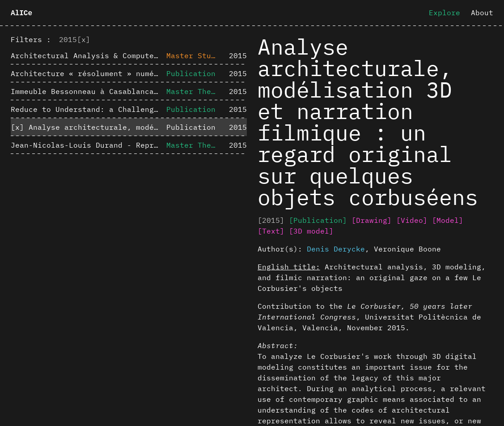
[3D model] (311, 231)
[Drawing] (372, 220)
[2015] (271, 220)
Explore (445, 13)
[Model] (448, 220)
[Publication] (318, 220)
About (482, 13)
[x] (84, 39)
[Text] (271, 231)
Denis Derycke (336, 249)
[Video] (412, 220)
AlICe (21, 13)
